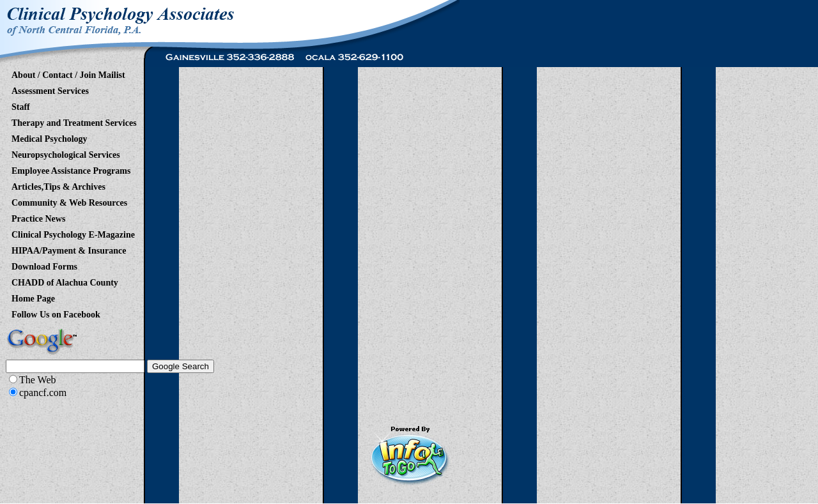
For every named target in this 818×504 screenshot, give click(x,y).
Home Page (33, 296)
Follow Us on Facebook (56, 312)
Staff (21, 105)
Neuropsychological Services (66, 153)
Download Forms (44, 264)
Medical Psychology (50, 137)
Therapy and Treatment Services (74, 121)
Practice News (38, 217)
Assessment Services (50, 89)
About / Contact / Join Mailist (68, 73)
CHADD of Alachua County (65, 280)
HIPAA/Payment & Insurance (69, 248)
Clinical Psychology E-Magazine (73, 233)
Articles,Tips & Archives (58, 185)
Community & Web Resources (69, 201)
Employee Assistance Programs (71, 169)
